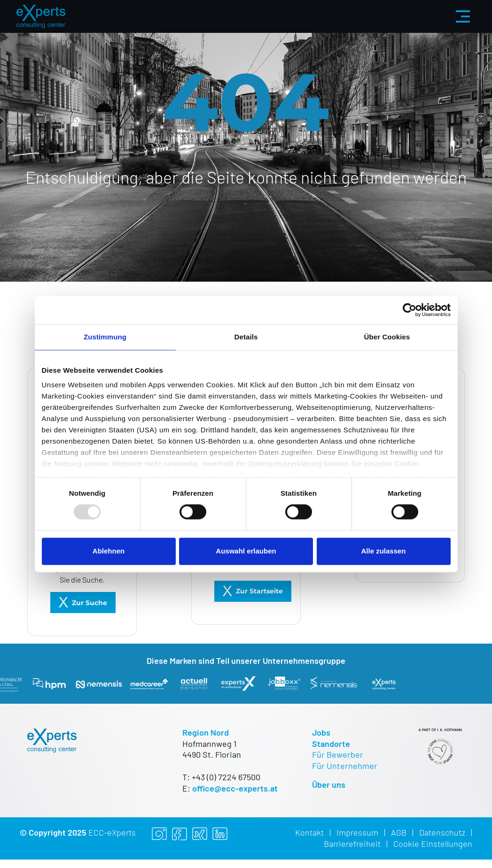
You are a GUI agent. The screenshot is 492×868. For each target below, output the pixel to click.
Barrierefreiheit (352, 844)
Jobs (321, 732)
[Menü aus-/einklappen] (463, 16)
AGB (399, 832)
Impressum (357, 832)
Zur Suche (90, 603)
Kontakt (309, 832)
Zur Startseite (259, 591)
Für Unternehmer (345, 766)
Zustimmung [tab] (105, 337)
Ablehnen (109, 551)
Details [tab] (246, 337)
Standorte (331, 744)
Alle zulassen (383, 551)
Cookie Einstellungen (433, 844)
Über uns (329, 784)
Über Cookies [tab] (387, 337)
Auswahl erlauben (246, 551)
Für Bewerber (338, 754)
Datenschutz (442, 832)
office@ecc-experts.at (235, 788)
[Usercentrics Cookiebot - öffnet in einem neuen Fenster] (410, 310)
